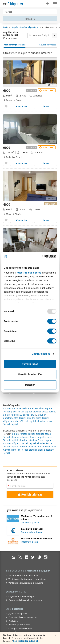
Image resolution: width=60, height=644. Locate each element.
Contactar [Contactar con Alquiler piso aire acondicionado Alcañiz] (22, 220)
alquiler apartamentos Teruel (24, 416)
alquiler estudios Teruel (24, 437)
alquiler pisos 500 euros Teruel (20, 415)
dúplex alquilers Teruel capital (20, 421)
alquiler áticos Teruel (23, 434)
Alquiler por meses (48, 45)
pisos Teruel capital (21, 412)
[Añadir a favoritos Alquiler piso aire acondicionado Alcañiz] (6, 220)
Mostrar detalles (41, 354)
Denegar (30, 385)
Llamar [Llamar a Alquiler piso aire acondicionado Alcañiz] (45, 220)
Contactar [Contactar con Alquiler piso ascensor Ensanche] (22, 106)
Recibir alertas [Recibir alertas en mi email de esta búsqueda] (30, 495)
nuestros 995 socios (29, 273)
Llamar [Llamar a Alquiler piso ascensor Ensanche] (45, 106)
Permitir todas (30, 364)
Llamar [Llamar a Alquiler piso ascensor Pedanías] (45, 163)
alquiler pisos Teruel (30, 447)
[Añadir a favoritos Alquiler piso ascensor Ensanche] (6, 106)
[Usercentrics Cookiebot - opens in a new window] (43, 257)
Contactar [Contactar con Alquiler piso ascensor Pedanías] (22, 163)
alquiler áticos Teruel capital (18, 408)
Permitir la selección (30, 374)
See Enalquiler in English (26, 641)
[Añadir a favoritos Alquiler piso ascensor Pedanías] (6, 163)
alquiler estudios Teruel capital (36, 440)
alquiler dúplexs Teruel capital (20, 443)
